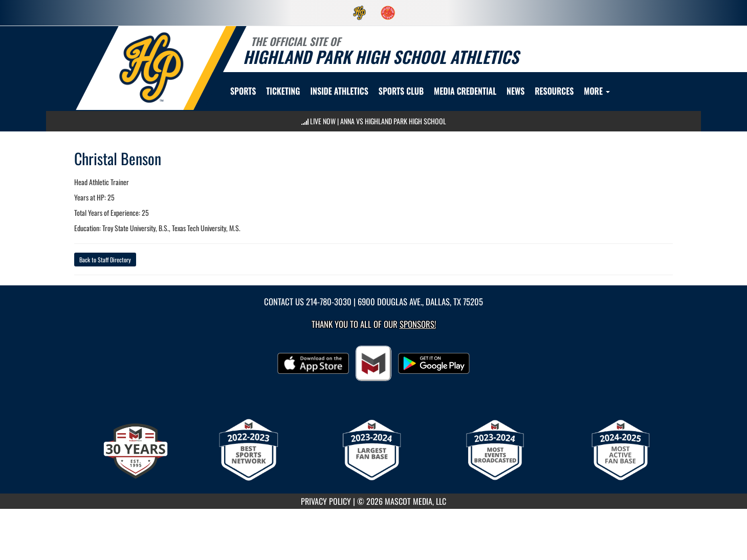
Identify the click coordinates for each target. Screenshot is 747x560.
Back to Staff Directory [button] (105, 260)
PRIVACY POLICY (326, 501)
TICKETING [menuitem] (283, 91)
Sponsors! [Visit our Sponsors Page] (418, 324)
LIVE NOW (323, 121)
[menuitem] (360, 13)
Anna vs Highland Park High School (393, 121)
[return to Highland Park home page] (151, 67)
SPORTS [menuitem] (243, 91)
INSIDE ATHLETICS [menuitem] (339, 91)
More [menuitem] (597, 91)
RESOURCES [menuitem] (554, 91)
